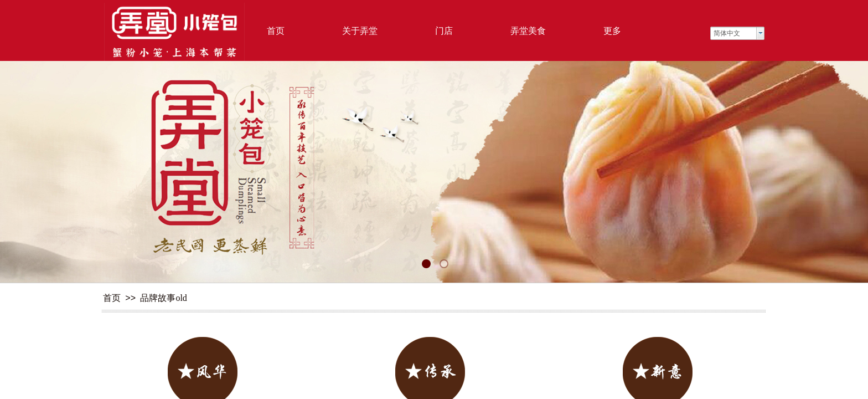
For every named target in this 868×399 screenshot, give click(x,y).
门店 (444, 31)
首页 (276, 31)
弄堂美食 (528, 31)
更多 (612, 31)
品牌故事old (163, 298)
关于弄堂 (360, 31)
